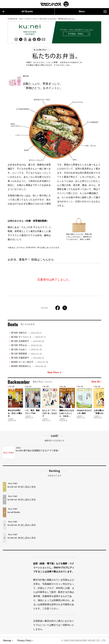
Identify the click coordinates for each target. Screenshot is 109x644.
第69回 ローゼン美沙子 (30, 362)
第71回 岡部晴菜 (26, 354)
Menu (93, 12)
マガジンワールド (54, 4)
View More (54, 372)
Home (21, 19)
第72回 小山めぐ (26, 349)
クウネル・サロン (78, 34)
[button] (99, 402)
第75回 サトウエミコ (28, 337)
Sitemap (7, 641)
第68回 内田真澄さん (28, 366)
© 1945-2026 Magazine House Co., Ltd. (84, 641)
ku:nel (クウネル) (31, 19)
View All (96, 382)
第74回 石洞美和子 (27, 341)
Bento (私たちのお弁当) (48, 19)
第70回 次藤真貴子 (27, 358)
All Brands (18, 12)
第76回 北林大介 (26, 333)
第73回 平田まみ (26, 345)
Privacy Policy (24, 641)
